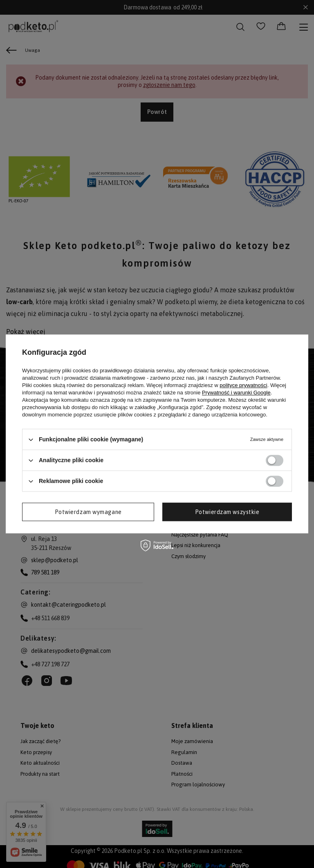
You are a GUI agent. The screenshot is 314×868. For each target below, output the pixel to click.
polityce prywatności (243, 385)
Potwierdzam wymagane (88, 512)
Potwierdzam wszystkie (227, 512)
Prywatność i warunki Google (236, 393)
